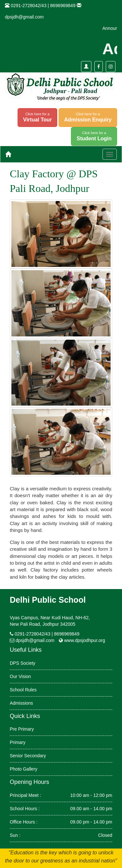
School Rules (23, 690)
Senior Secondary (28, 756)
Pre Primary (22, 729)
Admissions (21, 703)
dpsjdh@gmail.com (24, 17)
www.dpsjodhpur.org (85, 640)
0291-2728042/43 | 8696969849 (47, 634)
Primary (18, 742)
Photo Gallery (24, 769)
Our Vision (20, 676)
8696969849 (63, 6)
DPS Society (23, 663)
